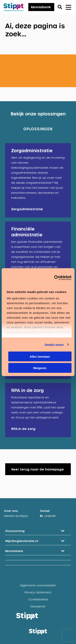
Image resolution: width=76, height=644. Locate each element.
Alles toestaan (40, 357)
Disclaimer (38, 606)
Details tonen (54, 344)
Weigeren (40, 368)
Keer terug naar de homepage (38, 469)
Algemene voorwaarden (38, 585)
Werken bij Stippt (16, 516)
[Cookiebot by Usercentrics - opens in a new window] (54, 278)
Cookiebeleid (38, 599)
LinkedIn (50, 516)
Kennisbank (41, 7)
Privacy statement (38, 592)
